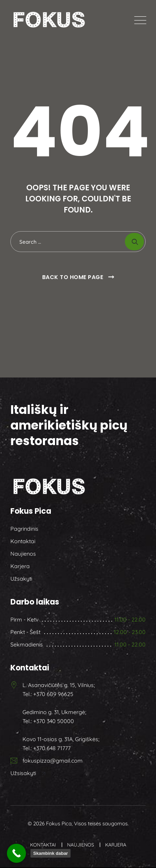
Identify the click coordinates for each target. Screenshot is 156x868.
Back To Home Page (73, 277)
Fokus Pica (59, 823)
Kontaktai (23, 541)
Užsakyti (21, 579)
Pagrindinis (24, 529)
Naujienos (23, 554)
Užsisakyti (29, 773)
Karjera (20, 566)
